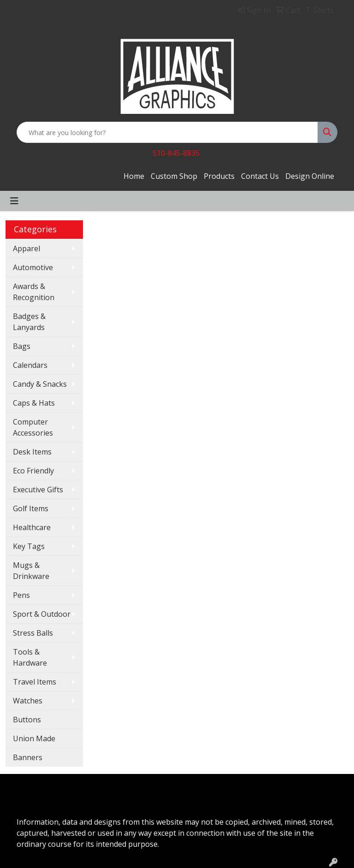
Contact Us (260, 176)
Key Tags (29, 546)
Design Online (310, 176)
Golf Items (31, 508)
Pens (21, 595)
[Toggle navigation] (14, 201)
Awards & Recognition (34, 292)
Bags (22, 346)
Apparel (27, 248)
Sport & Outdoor (42, 614)
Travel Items (35, 682)
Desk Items (32, 452)
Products (219, 176)
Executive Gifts (38, 490)
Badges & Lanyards (29, 322)
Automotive (33, 267)
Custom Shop (174, 176)
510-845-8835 (176, 153)
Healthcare (32, 527)
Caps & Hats (34, 403)
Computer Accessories (33, 427)
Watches (28, 701)
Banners (28, 757)
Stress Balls (33, 633)
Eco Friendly (33, 471)
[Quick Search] (167, 132)
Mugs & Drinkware (31, 571)
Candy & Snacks (40, 384)
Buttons (27, 720)
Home (134, 176)
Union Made (34, 738)
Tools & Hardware (30, 657)
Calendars (30, 365)
